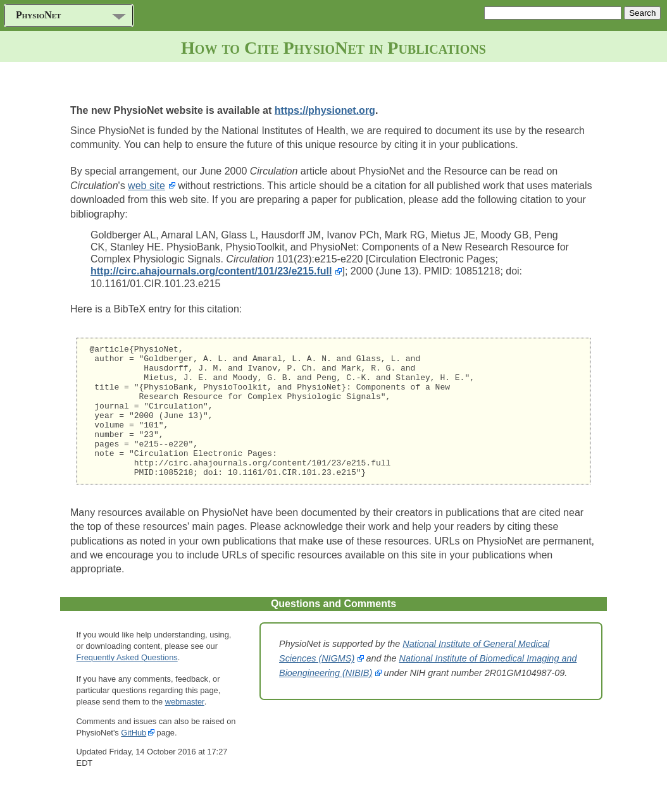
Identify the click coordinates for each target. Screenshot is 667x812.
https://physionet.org (325, 110)
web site (146, 186)
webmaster (185, 728)
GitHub (134, 759)
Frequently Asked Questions (127, 684)
